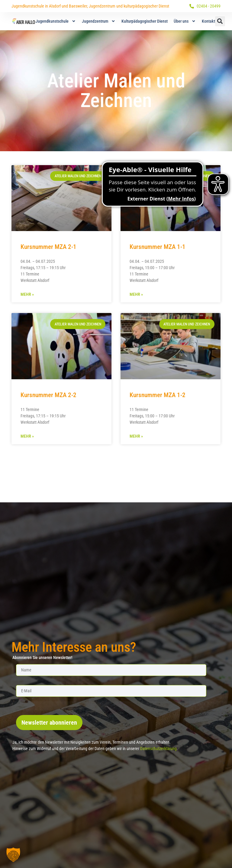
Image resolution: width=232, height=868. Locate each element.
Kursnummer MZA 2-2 (48, 395)
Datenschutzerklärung (158, 749)
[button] (220, 21)
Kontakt (208, 21)
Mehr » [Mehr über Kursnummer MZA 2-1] (27, 294)
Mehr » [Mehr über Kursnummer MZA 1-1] (136, 294)
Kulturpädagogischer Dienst (145, 21)
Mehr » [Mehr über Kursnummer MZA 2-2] (27, 436)
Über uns (185, 21)
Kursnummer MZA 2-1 (48, 247)
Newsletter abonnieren (49, 723)
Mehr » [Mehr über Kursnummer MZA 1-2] (136, 436)
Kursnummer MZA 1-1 (158, 247)
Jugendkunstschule (56, 21)
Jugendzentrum (99, 21)
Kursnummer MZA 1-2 (158, 395)
